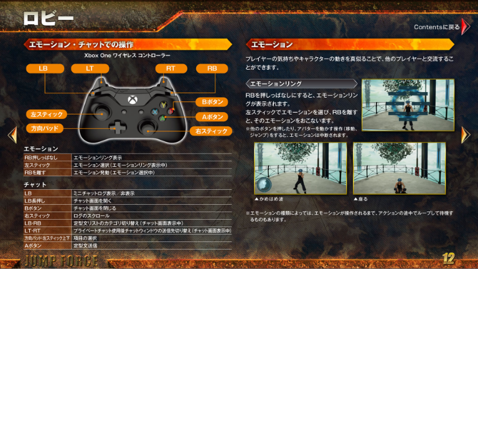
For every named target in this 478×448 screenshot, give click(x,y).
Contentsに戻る (443, 26)
